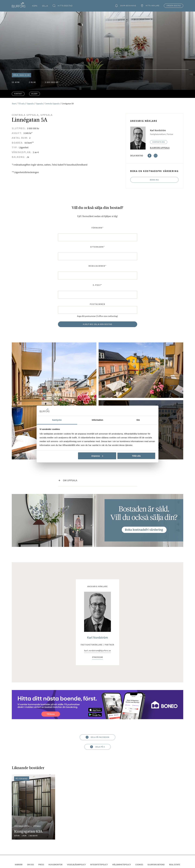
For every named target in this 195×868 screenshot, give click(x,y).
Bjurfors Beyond (156, 865)
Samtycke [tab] (57, 420)
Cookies (139, 865)
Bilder (34, 94)
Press (41, 865)
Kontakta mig (159, 142)
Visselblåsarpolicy (76, 865)
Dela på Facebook (97, 737)
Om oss (30, 865)
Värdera (174, 6)
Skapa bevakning (126, 6)
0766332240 (97, 657)
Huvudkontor (55, 865)
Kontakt (18, 94)
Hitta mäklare (150, 6)
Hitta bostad (63, 6)
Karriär (19, 865)
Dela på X (97, 747)
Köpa (35, 6)
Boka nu (154, 180)
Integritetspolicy (99, 865)
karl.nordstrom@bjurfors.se (97, 651)
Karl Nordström (97, 637)
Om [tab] (138, 420)
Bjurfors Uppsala (160, 148)
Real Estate (175, 865)
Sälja (45, 6)
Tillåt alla (136, 456)
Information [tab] (97, 420)
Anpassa (97, 456)
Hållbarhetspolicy (122, 865)
